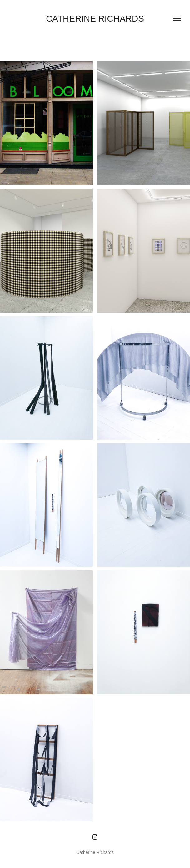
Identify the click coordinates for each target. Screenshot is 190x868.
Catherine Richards (95, 19)
